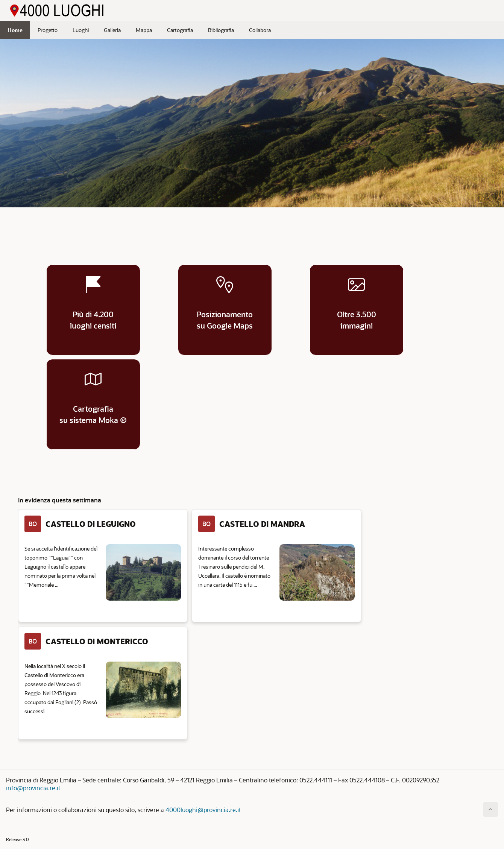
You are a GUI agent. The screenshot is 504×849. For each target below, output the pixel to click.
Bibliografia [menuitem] (221, 30)
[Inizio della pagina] (490, 809)
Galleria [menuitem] (112, 30)
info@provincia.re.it (33, 788)
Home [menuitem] (15, 30)
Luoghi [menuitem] (81, 30)
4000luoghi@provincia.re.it (203, 810)
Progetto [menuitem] (48, 30)
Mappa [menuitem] (144, 30)
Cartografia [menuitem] (180, 30)
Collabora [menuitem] (260, 30)
